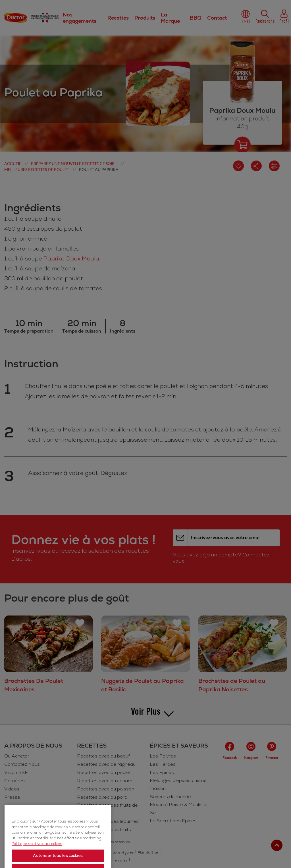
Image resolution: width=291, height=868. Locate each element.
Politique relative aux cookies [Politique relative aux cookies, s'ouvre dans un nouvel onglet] (37, 857)
